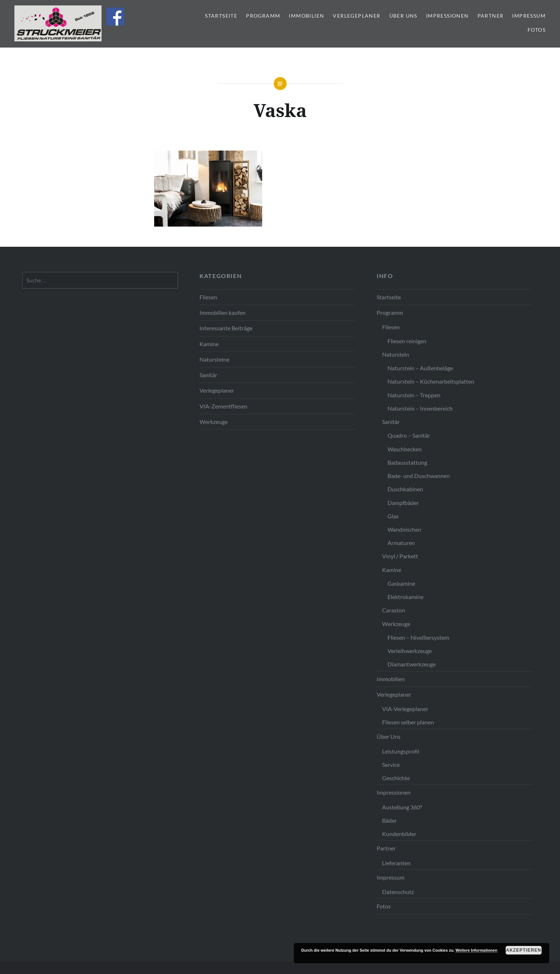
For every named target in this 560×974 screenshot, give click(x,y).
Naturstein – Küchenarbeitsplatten (431, 381)
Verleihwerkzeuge (410, 651)
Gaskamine (401, 583)
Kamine (209, 344)
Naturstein (396, 354)
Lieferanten (396, 863)
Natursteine (214, 359)
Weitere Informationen (476, 950)
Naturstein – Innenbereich (420, 408)
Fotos (537, 30)
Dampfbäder (403, 503)
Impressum (529, 16)
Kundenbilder (399, 834)
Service (391, 765)
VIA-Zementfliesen (223, 406)
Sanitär (208, 375)
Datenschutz (398, 892)
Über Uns (403, 16)
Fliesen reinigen (407, 341)
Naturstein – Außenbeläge (420, 368)
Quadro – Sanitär (409, 435)
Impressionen (447, 16)
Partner (491, 16)
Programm (263, 16)
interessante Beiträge (226, 328)
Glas (393, 516)
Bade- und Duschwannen (419, 476)
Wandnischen (404, 529)
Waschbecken (405, 449)
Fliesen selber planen (408, 722)
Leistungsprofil (401, 751)
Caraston (394, 610)
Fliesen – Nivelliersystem (418, 637)
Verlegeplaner (357, 16)
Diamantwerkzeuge (412, 664)
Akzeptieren (524, 950)
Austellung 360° (402, 807)
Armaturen (401, 543)
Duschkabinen (405, 489)
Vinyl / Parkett (400, 556)
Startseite (221, 16)
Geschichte (396, 778)
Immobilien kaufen (223, 312)
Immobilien (306, 16)
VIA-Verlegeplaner (405, 709)
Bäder (389, 820)
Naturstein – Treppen (414, 395)
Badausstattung (407, 462)
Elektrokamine (406, 597)
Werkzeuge (214, 422)
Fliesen (208, 297)
